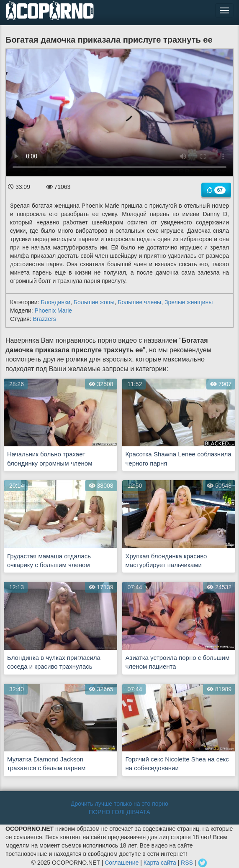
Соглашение (122, 862)
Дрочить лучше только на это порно (119, 804)
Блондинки (55, 302)
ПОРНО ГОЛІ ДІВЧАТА (119, 812)
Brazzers (45, 319)
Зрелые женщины (189, 302)
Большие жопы (94, 302)
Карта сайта (160, 862)
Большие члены (139, 302)
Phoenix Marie (54, 311)
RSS (187, 862)
